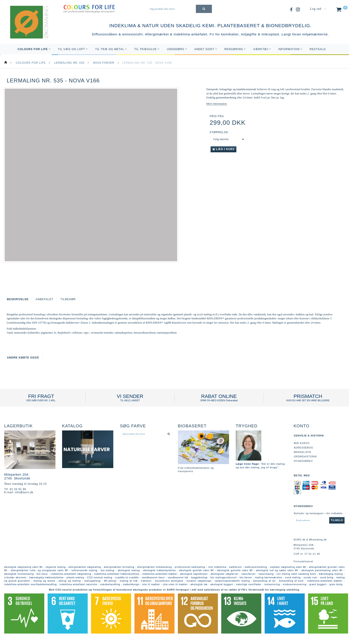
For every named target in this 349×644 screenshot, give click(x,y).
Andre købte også (23, 358)
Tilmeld (337, 520)
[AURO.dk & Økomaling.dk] (26, 28)
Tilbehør (68, 299)
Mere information (217, 104)
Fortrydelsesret (303, 561)
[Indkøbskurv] (342, 10)
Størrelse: (219, 132)
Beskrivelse (18, 299)
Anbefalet (44, 299)
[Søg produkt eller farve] (204, 9)
